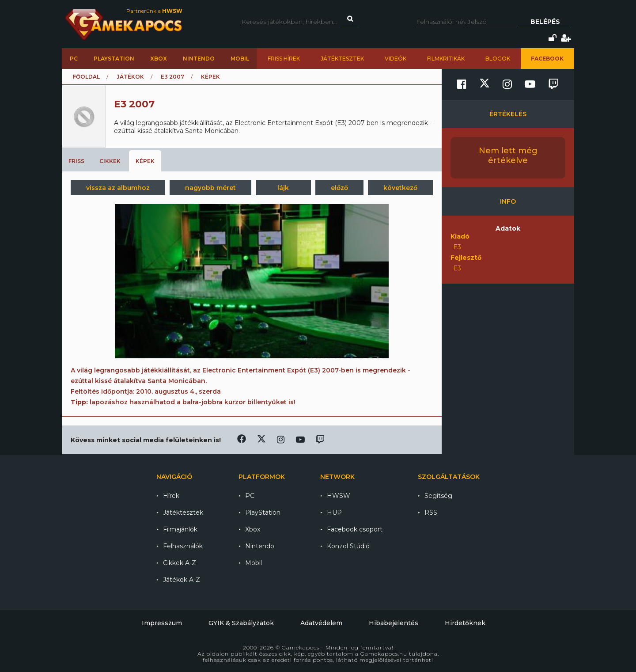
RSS (431, 513)
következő (400, 188)
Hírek (171, 496)
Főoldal (86, 77)
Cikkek (110, 161)
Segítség (438, 496)
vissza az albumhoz (118, 188)
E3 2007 (172, 77)
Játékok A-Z (182, 580)
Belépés (545, 22)
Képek (145, 161)
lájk (283, 188)
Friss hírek (284, 59)
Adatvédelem (321, 623)
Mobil (240, 59)
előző (339, 188)
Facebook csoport (355, 529)
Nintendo (199, 59)
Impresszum (162, 623)
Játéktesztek (342, 59)
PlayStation (114, 59)
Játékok (130, 77)
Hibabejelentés (394, 623)
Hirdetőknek (465, 623)
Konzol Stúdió (348, 546)
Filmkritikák (446, 59)
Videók (396, 59)
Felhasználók (183, 546)
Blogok (498, 59)
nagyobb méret (210, 188)
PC (74, 59)
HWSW (339, 496)
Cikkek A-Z (180, 563)
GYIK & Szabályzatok (241, 623)
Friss (76, 161)
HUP (334, 513)
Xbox (159, 59)
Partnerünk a (154, 11)
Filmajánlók (180, 529)
